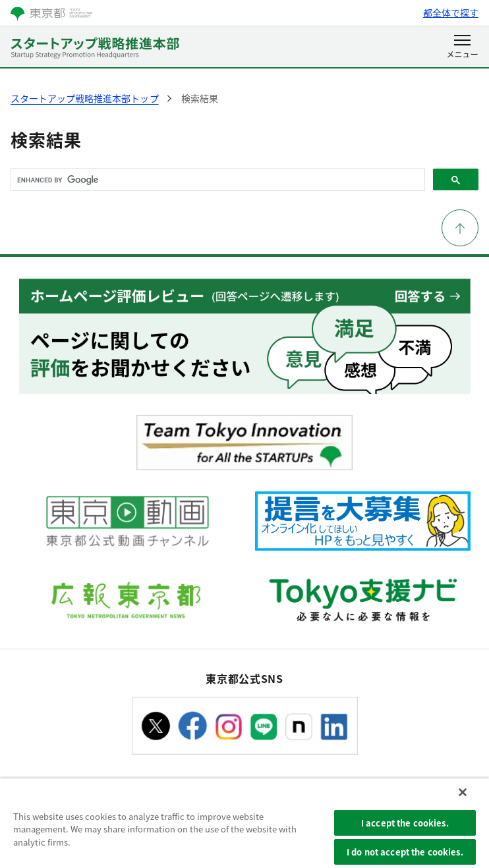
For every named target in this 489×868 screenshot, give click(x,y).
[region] (244, 823)
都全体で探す (451, 13)
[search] (216, 180)
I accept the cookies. (405, 823)
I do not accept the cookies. (405, 852)
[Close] (463, 792)
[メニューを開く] (462, 47)
